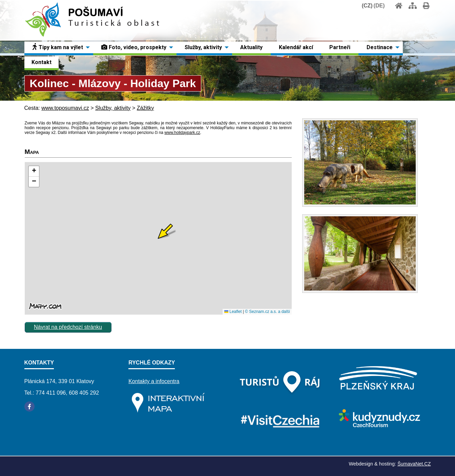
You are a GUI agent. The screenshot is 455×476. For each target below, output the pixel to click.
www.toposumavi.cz (65, 108)
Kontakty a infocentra (154, 381)
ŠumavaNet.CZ (414, 464)
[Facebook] (29, 406)
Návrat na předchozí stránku (68, 327)
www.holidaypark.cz (182, 133)
